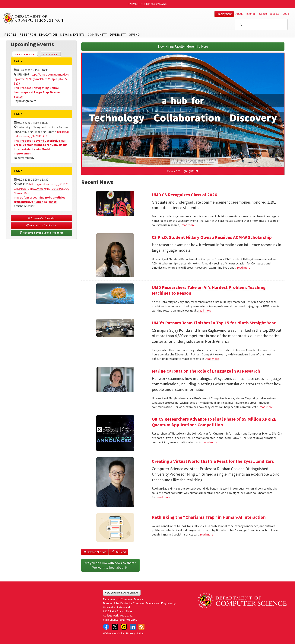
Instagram (124, 627)
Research (28, 34)
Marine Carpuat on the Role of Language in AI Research (206, 371)
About (239, 14)
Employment (224, 14)
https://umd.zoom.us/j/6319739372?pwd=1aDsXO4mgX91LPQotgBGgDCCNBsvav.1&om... (41, 189)
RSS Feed (119, 552)
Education (48, 34)
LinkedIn (133, 627)
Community (97, 34)
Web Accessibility (114, 633)
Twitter (115, 627)
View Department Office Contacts (122, 593)
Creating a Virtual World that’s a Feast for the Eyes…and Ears (213, 461)
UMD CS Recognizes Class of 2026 (184, 195)
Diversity (118, 34)
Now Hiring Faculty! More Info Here (183, 46)
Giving (134, 34)
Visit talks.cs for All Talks (41, 225)
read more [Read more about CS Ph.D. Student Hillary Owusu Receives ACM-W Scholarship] (244, 267)
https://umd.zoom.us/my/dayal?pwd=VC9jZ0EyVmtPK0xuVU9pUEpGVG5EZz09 (41, 79)
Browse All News (95, 552)
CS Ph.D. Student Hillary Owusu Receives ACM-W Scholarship (212, 237)
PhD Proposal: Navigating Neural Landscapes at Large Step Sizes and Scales (38, 92)
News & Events (73, 34)
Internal (251, 14)
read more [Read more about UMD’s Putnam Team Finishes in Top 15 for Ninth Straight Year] (212, 359)
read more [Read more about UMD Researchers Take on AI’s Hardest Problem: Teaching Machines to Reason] (205, 310)
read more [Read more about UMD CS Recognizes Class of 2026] (188, 225)
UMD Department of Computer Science (34, 18)
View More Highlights (183, 171)
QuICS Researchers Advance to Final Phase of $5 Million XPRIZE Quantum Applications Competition (214, 422)
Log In (287, 14)
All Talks (50, 54)
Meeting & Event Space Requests (41, 233)
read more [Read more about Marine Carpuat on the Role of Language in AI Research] (266, 407)
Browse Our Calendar (41, 218)
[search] (261, 24)
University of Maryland (148, 4)
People (11, 34)
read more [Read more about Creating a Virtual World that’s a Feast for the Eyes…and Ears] (164, 497)
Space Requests (269, 14)
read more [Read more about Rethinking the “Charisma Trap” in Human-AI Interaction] (207, 534)
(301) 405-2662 (128, 620)
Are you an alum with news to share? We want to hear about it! (110, 565)
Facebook (106, 627)
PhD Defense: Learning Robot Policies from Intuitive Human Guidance (40, 200)
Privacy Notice (135, 633)
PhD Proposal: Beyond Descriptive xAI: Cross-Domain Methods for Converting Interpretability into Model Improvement (40, 147)
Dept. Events (26, 54)
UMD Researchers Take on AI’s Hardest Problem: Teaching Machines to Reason (209, 290)
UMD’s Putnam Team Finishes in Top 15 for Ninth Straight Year (214, 323)
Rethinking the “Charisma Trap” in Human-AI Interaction (209, 517)
